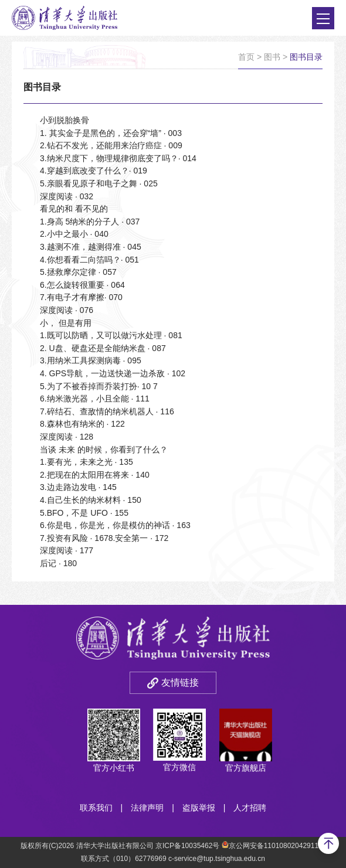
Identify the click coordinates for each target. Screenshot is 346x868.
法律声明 (147, 808)
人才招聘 (250, 808)
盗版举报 (199, 808)
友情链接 (180, 683)
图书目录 (306, 57)
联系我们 (96, 808)
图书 (272, 57)
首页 (246, 57)
